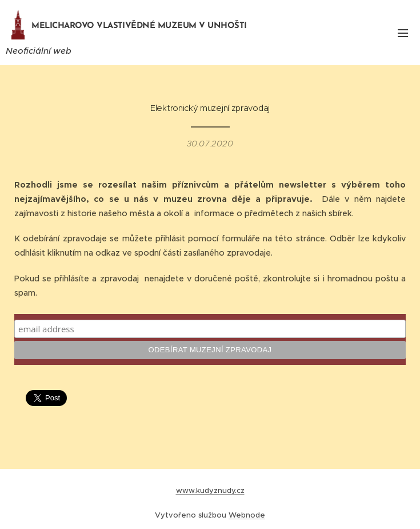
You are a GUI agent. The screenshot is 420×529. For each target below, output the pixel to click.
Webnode (247, 515)
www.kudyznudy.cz (210, 490)
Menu (403, 33)
